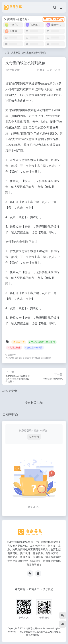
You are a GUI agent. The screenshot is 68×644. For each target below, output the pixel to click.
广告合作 (34, 589)
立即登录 (34, 437)
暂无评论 (12, 415)
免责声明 (20, 589)
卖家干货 (16, 53)
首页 (7, 53)
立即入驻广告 (53, 19)
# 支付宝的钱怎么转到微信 (42, 342)
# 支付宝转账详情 (34, 348)
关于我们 (48, 589)
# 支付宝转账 (14, 348)
